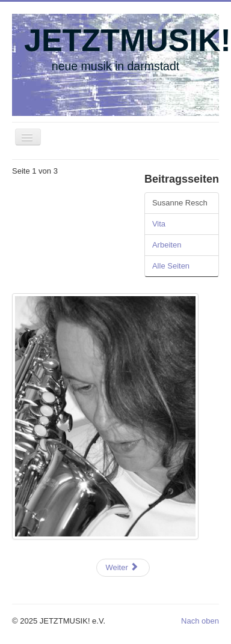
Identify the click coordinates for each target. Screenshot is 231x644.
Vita (159, 224)
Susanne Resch (180, 203)
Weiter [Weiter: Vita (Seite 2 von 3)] (122, 567)
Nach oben (200, 621)
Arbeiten (167, 245)
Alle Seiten (171, 266)
